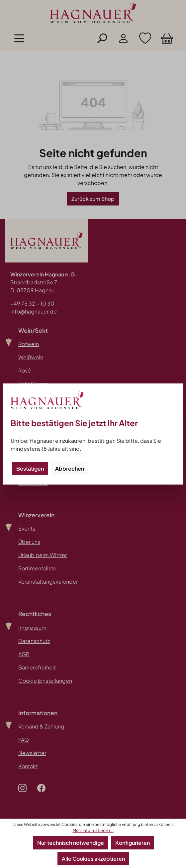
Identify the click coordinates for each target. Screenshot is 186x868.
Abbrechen (70, 468)
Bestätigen (30, 468)
